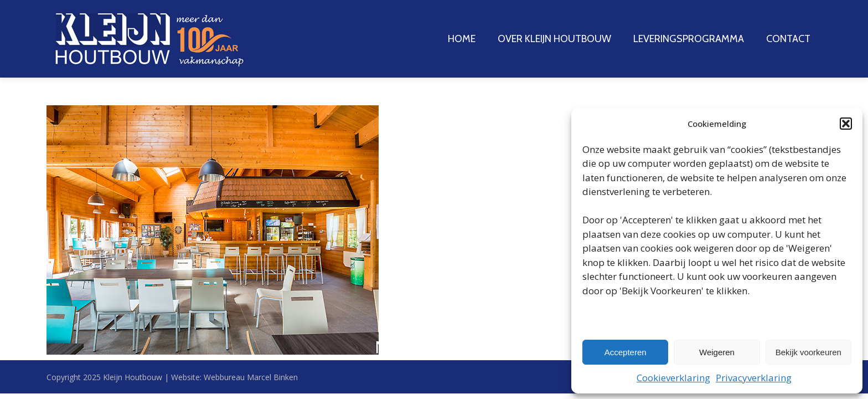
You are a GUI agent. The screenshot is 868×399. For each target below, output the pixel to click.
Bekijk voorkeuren (808, 352)
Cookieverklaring (673, 378)
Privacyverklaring (754, 378)
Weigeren (717, 352)
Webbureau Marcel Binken (251, 377)
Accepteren (626, 352)
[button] (846, 124)
